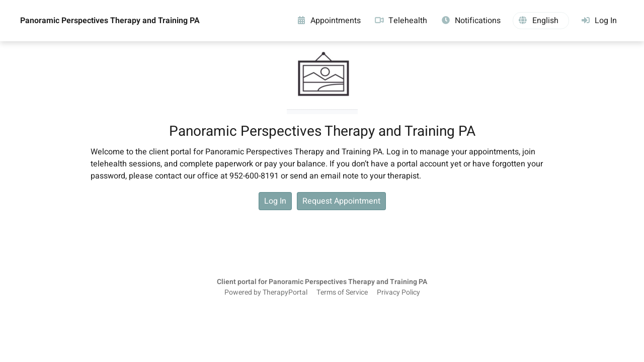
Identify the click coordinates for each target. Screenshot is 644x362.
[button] (541, 21)
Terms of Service (342, 293)
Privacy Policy (398, 293)
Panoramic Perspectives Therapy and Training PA (110, 21)
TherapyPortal (285, 293)
